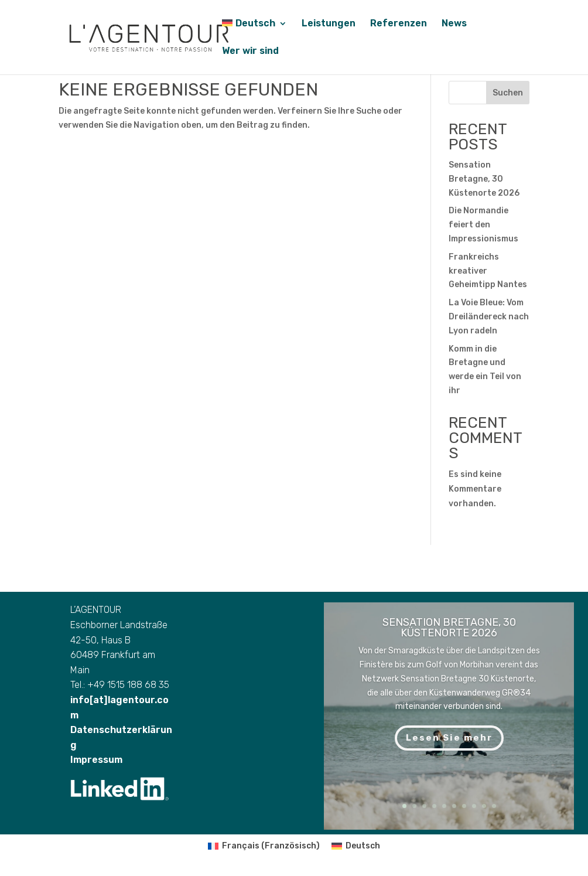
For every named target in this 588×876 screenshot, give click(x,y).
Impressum (96, 777)
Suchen (508, 93)
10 (494, 806)
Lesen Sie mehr (449, 738)
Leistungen (329, 24)
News (454, 24)
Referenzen (399, 24)
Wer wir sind (250, 52)
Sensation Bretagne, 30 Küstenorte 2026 (484, 179)
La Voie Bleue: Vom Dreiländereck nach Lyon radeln (489, 317)
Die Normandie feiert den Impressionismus (483, 225)
